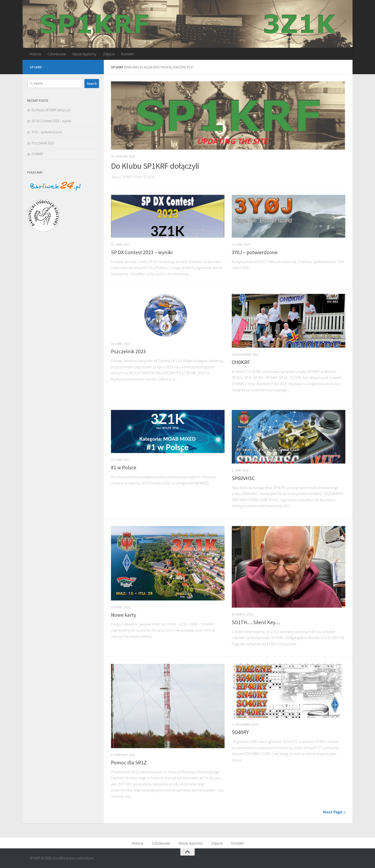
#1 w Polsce (124, 467)
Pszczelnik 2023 (128, 351)
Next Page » (334, 812)
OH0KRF (241, 362)
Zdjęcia (109, 54)
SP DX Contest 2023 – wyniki (142, 252)
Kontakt (127, 54)
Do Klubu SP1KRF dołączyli (155, 166)
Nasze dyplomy (84, 54)
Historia (35, 54)
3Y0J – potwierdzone (255, 252)
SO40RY (240, 732)
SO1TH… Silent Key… (256, 622)
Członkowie (57, 54)
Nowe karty (124, 615)
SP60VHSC (243, 478)
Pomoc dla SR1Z (129, 762)
